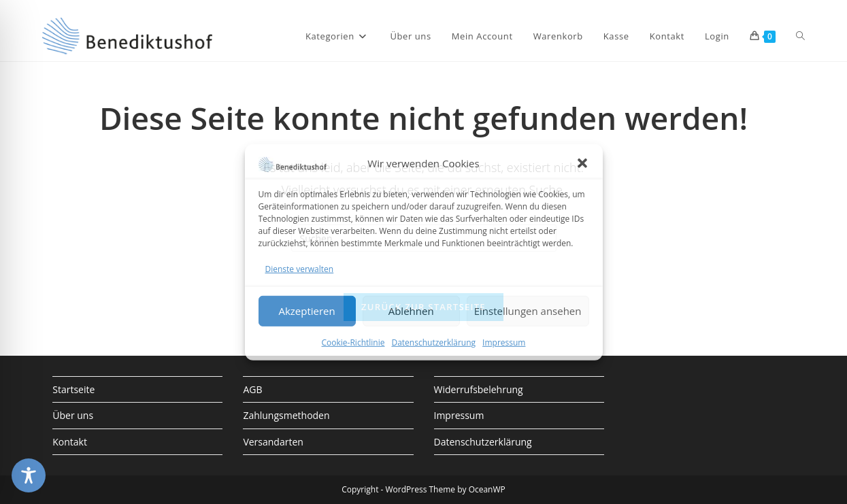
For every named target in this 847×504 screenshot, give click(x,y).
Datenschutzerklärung (433, 342)
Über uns (73, 415)
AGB (252, 389)
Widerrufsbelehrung (479, 389)
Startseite (73, 389)
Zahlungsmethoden (286, 415)
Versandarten (273, 442)
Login (717, 36)
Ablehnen (411, 311)
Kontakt (70, 442)
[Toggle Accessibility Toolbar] (29, 475)
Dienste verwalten (300, 268)
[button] (582, 163)
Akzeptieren (306, 311)
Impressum (504, 342)
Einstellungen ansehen (528, 311)
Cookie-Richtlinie (353, 342)
